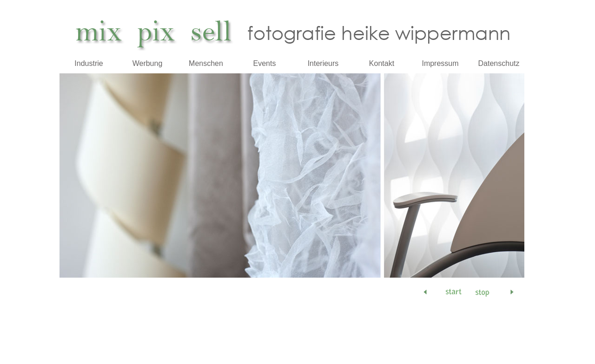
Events (265, 63)
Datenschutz (499, 63)
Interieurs (323, 63)
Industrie (89, 63)
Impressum (440, 63)
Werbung (148, 63)
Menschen (206, 63)
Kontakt (382, 63)
